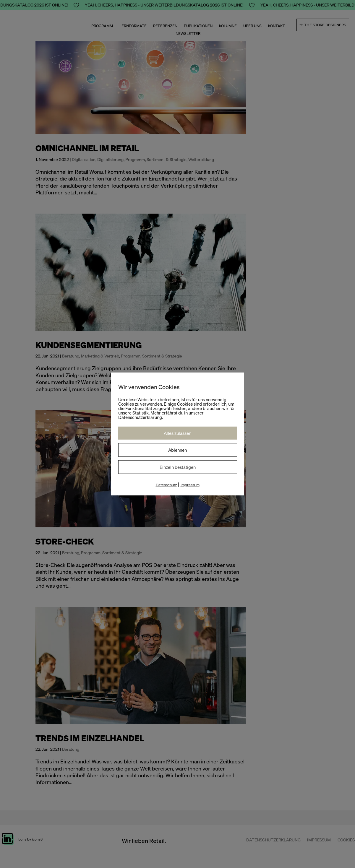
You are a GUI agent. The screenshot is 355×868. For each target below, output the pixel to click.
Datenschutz (166, 485)
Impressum (190, 485)
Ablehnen (177, 450)
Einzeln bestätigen (178, 467)
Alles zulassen (177, 433)
